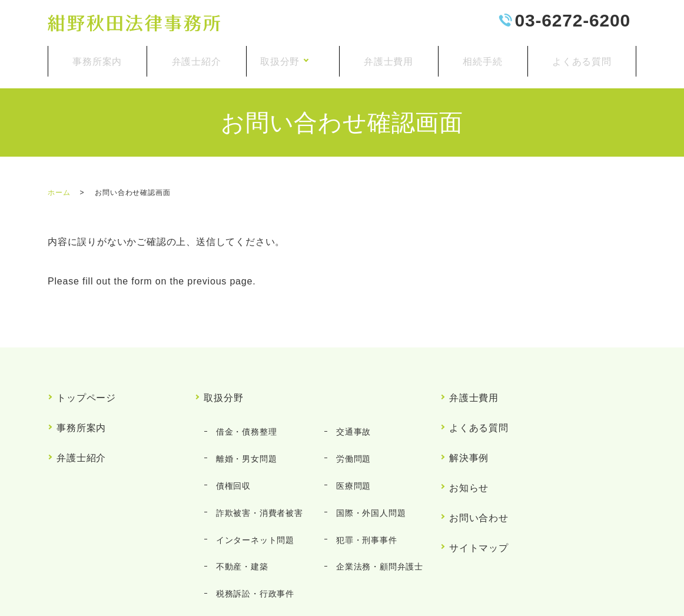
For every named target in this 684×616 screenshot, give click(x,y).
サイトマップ (479, 477)
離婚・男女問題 (243, 423)
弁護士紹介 (194, 56)
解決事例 (469, 420)
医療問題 (351, 440)
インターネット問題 (252, 473)
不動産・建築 (239, 491)
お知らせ (469, 439)
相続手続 (485, 56)
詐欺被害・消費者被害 (256, 456)
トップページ (87, 382)
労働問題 (351, 423)
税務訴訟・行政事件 (252, 508)
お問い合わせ (479, 458)
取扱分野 (286, 56)
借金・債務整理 (243, 406)
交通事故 (351, 406)
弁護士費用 (393, 56)
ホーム (59, 183)
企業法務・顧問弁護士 (377, 491)
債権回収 (230, 440)
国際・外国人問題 (368, 456)
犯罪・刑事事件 (364, 473)
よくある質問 (582, 56)
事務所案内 (97, 56)
